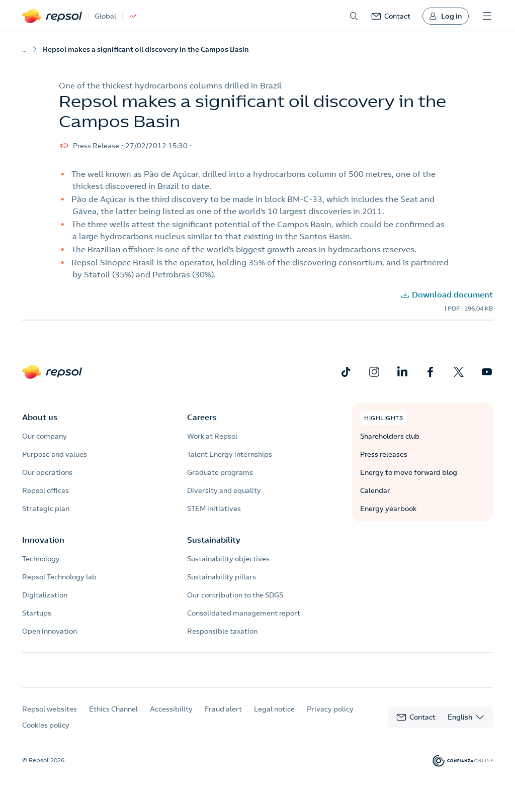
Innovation (43, 540)
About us (40, 417)
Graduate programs (220, 472)
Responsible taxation (222, 631)
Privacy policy (330, 718)
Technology (41, 559)
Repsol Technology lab (59, 577)
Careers (202, 417)
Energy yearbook (388, 509)
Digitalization (45, 595)
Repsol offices (46, 490)
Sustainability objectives (228, 559)
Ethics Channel (113, 718)
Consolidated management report (244, 613)
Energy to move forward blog (409, 472)
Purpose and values (55, 454)
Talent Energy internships (230, 454)
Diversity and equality (224, 490)
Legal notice (274, 718)
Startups (37, 613)
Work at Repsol (212, 436)
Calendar (375, 490)
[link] (391, 16)
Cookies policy (46, 734)
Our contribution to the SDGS (235, 595)
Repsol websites (50, 718)
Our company (45, 436)
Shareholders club (390, 436)
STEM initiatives (214, 509)
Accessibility (171, 718)
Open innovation (50, 631)
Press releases (384, 454)
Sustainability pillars (222, 577)
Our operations (47, 472)
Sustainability (214, 540)
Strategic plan (46, 509)
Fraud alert (223, 718)
